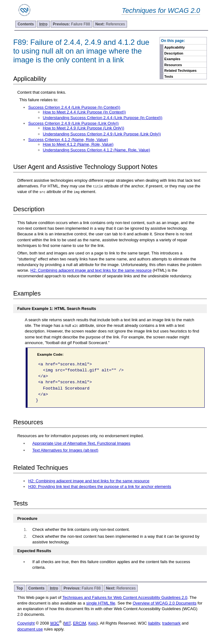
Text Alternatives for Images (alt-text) (65, 450)
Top (20, 588)
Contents (26, 24)
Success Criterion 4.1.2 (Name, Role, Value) (68, 140)
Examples (172, 59)
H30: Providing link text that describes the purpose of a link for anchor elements (100, 487)
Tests (169, 76)
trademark (171, 623)
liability (154, 623)
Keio (92, 623)
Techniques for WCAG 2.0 (161, 10)
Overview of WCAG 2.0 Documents (165, 603)
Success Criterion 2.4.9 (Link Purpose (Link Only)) (73, 123)
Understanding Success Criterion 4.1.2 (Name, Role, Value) (97, 150)
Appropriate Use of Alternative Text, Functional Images (81, 443)
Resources (173, 65)
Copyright (26, 623)
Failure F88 (72, 24)
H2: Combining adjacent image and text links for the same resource (91, 270)
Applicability (174, 47)
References (110, 24)
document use (30, 629)
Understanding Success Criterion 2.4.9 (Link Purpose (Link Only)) (102, 134)
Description (174, 53)
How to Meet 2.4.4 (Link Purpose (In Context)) (84, 112)
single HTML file (101, 603)
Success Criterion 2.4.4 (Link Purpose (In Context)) (74, 107)
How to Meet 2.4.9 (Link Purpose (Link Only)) (84, 128)
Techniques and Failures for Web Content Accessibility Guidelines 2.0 (125, 597)
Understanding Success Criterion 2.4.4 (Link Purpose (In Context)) (103, 118)
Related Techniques (180, 71)
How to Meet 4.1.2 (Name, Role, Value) (78, 144)
